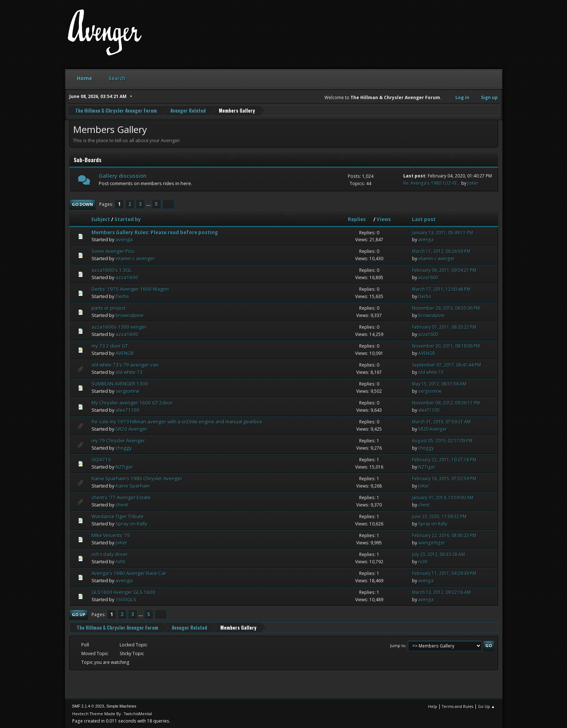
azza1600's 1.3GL (112, 270)
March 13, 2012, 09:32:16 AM (441, 592)
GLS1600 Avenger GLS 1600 (123, 592)
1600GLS (126, 599)
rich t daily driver (110, 554)
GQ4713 (101, 459)
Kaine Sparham (133, 485)
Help (433, 706)
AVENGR (125, 353)
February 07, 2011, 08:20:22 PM (444, 327)
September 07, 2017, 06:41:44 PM (446, 365)
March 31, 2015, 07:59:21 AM (441, 421)
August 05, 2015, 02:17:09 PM (442, 440)
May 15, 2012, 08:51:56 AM (439, 383)
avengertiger (432, 542)
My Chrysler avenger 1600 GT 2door (132, 402)
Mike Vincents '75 (111, 535)
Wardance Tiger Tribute (118, 516)
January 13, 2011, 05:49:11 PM (442, 232)
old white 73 (129, 372)
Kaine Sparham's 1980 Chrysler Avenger (137, 478)
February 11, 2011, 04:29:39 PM (444, 573)
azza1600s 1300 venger (119, 326)
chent (122, 504)
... (149, 204)
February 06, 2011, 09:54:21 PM (444, 270)
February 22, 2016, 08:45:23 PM (444, 535)
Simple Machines (121, 706)
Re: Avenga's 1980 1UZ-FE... (432, 183)
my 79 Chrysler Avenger (118, 440)
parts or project (108, 308)
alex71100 (128, 410)
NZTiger (124, 466)
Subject (101, 219)
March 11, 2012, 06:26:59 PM (441, 251)
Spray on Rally (131, 523)
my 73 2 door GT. (110, 345)
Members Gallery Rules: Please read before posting (155, 232)
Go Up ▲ (487, 706)
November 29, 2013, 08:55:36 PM (446, 308)
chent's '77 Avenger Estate (121, 497)
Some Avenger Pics (113, 251)
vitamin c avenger (135, 258)
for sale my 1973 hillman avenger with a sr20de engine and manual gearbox (177, 421)
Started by (128, 219)
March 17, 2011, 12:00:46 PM (441, 289)
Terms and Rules (458, 706)
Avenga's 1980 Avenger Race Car (129, 573)
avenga (124, 239)
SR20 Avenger (131, 428)
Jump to (398, 645)
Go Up (79, 614)
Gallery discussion (123, 175)
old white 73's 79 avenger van (125, 364)
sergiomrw (127, 391)
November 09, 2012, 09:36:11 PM (446, 402)
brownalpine (130, 315)
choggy (124, 447)
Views (384, 219)
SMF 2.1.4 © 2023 (88, 706)
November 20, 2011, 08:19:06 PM (446, 346)
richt (120, 561)
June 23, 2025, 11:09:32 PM (439, 516)
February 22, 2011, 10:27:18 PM (444, 459)
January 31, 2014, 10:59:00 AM (443, 497)
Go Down (82, 204)
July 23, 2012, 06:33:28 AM (438, 554)
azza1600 (127, 277)
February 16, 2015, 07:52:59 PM (444, 478)
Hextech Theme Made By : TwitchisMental (112, 713)
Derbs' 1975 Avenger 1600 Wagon (130, 289)
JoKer (473, 183)
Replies (360, 219)
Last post (424, 219)
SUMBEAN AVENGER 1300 (120, 383)
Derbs (122, 296)
